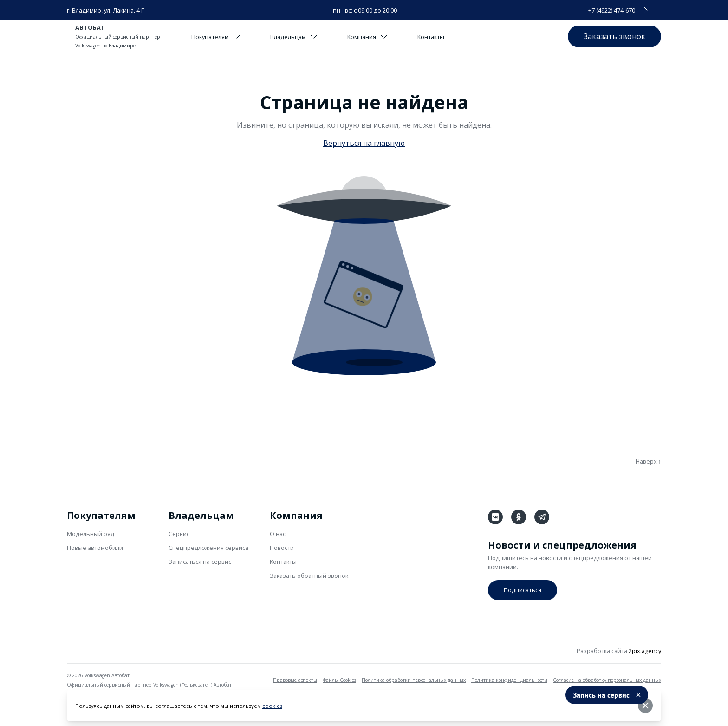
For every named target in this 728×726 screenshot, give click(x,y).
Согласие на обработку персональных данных (607, 680)
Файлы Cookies (339, 680)
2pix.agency (645, 651)
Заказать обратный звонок (309, 576)
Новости (282, 548)
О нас (278, 534)
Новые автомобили (95, 548)
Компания (367, 37)
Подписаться (523, 590)
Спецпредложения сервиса (208, 548)
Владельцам (294, 37)
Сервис (179, 534)
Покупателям (216, 37)
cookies (272, 706)
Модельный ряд (91, 534)
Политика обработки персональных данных (414, 680)
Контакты (431, 37)
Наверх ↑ (648, 461)
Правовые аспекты (295, 680)
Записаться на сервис (200, 562)
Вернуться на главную (364, 143)
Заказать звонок (614, 36)
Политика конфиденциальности (509, 680)
